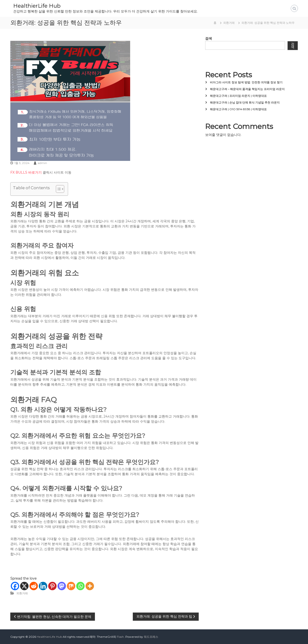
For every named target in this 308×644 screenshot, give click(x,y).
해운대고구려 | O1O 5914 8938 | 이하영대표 (238, 109)
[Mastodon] (62, 586)
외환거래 (229, 23)
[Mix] (71, 586)
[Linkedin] (43, 586)
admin (42, 163)
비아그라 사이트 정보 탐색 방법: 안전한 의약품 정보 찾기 (246, 82)
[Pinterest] (52, 586)
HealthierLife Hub (37, 6)
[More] (90, 586)
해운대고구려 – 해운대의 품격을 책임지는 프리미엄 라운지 (247, 89)
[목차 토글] (58, 189)
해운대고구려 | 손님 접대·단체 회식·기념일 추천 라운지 (245, 102)
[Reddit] (34, 586)
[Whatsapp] (80, 586)
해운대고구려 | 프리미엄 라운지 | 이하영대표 (238, 96)
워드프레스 (151, 637)
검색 (209, 38)
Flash (120, 637)
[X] (24, 586)
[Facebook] (15, 586)
